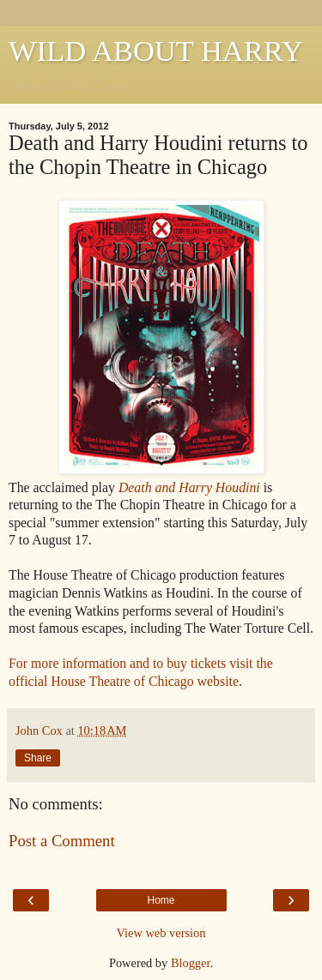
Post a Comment (62, 841)
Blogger (191, 963)
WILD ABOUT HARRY (156, 51)
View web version (161, 933)
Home (161, 900)
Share (38, 758)
